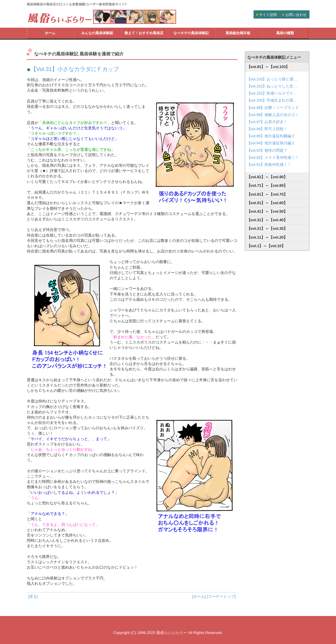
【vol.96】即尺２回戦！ (267, 129)
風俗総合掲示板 (238, 33)
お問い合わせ (296, 15)
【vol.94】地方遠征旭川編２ (271, 143)
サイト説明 (268, 15)
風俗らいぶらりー (172, 633)
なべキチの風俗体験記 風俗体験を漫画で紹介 (79, 54)
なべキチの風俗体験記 (191, 33)
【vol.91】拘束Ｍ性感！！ (269, 165)
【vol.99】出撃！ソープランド (273, 108)
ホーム (50, 33)
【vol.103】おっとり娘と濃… (272, 79)
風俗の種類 (285, 33)
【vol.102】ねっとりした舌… (272, 86)
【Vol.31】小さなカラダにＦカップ (75, 69)
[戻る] (33, 596)
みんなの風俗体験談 (97, 33)
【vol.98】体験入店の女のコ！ (273, 115)
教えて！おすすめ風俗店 (144, 33)
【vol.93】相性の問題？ (267, 150)
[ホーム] (199, 596)
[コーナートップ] (221, 596)
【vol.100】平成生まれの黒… (272, 100)
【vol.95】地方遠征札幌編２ (271, 136)
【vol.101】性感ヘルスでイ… (272, 93)
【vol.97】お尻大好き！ (267, 122)
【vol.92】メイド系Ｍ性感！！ (273, 157)
